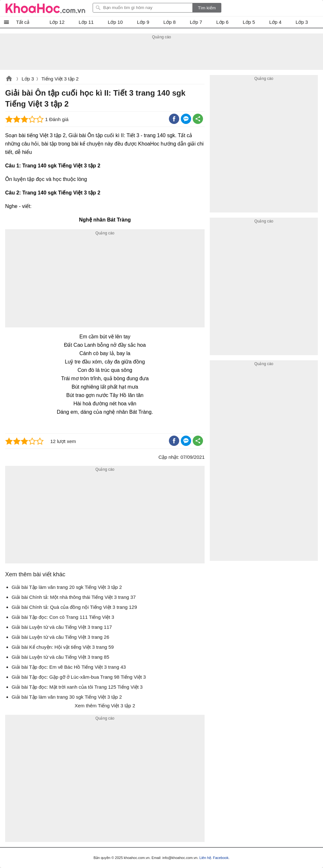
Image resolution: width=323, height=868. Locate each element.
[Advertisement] (161, 55)
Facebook (221, 858)
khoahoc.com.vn (9, 79)
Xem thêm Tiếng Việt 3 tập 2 (105, 706)
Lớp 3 (28, 79)
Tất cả (23, 22)
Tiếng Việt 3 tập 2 (60, 79)
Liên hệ (205, 858)
